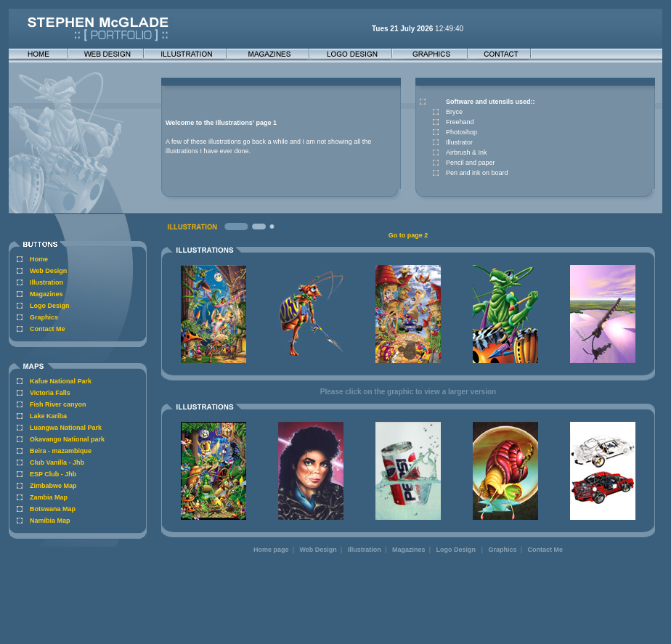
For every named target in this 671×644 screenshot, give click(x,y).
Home (39, 259)
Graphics (44, 317)
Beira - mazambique (61, 451)
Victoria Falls (50, 393)
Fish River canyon (58, 404)
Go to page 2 (408, 235)
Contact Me (48, 329)
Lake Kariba (48, 416)
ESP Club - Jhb (53, 474)
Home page (271, 550)
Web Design (48, 271)
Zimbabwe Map (53, 486)
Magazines (46, 294)
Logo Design (50, 306)
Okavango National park (67, 439)
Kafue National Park (61, 381)
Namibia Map (50, 521)
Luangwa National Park (66, 428)
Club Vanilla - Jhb (57, 462)
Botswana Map (53, 509)
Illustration (46, 282)
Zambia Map (49, 497)
